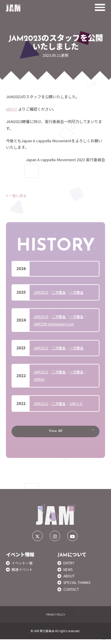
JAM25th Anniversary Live (56, 324)
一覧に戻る (17, 195)
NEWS (69, 574)
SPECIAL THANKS (79, 587)
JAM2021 (41, 403)
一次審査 (79, 292)
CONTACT (72, 594)
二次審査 (60, 292)
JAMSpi (40, 379)
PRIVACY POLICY (55, 619)
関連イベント (23, 574)
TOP (104, 634)
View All (56, 434)
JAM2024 (41, 316)
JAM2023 (41, 348)
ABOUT (12, 109)
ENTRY (70, 568)
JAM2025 (41, 292)
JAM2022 (41, 372)
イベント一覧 (23, 568)
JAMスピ (79, 403)
